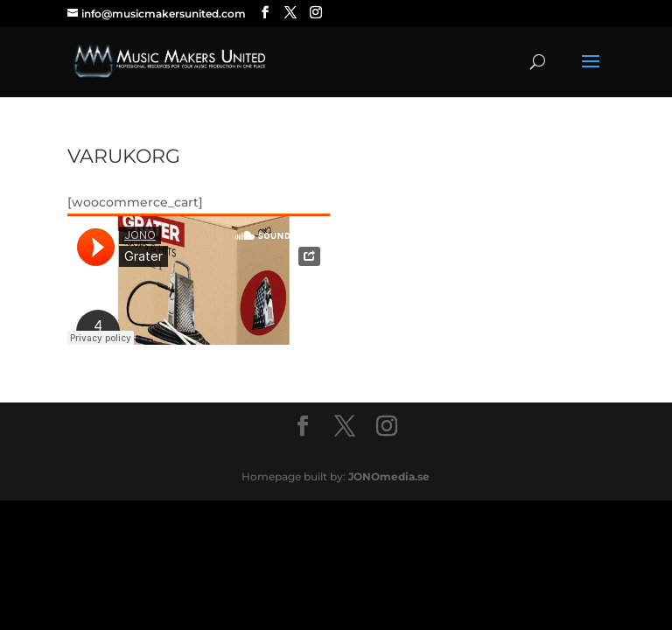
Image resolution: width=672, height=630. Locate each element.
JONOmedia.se (389, 476)
